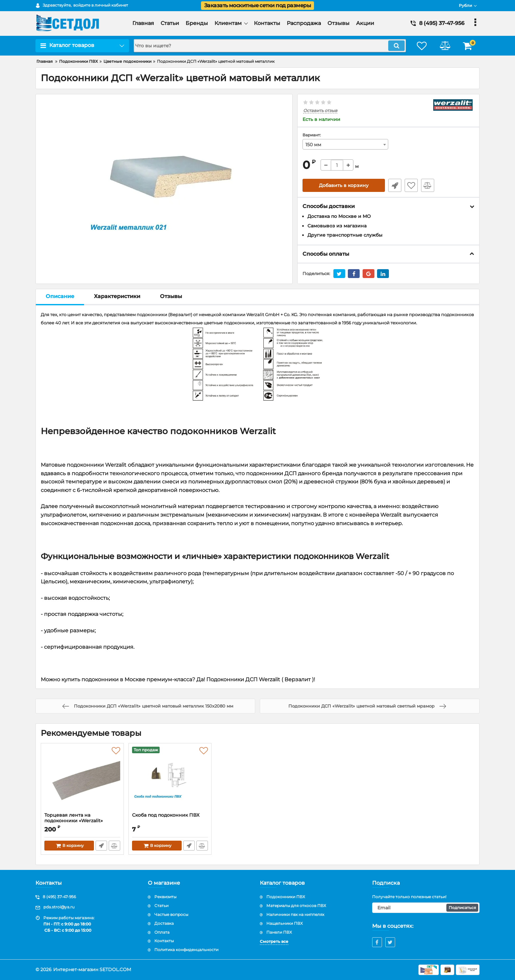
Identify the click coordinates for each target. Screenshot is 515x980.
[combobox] (346, 144)
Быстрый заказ (395, 185)
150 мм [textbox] (313, 145)
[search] (270, 46)
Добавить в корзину (344, 185)
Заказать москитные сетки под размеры (257, 5)
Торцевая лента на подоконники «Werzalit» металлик (74, 821)
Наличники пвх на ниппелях (295, 914)
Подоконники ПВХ (286, 897)
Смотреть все (274, 941)
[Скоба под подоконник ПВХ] (170, 780)
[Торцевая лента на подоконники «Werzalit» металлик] (82, 780)
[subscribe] (426, 908)
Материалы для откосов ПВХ (296, 906)
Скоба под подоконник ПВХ (166, 815)
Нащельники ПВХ (285, 923)
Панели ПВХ (279, 932)
